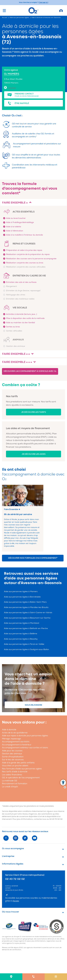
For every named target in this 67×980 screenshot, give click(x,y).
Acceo (16, 901)
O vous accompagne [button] (13, 848)
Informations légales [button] (13, 864)
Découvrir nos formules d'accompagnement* (33, 558)
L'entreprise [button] (8, 856)
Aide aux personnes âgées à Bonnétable (22, 597)
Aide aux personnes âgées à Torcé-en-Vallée (24, 644)
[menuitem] (11, 977)
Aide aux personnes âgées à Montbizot (22, 623)
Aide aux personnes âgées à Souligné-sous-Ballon (27, 649)
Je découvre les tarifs (33, 412)
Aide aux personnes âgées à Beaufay (21, 639)
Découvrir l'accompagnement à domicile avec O (30, 371)
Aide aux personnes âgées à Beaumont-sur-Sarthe (27, 618)
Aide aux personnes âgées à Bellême (21, 634)
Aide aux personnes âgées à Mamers (21, 591)
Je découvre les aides (34, 454)
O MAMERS (12, 74)
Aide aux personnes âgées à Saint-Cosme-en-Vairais (28, 613)
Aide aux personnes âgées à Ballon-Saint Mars (25, 602)
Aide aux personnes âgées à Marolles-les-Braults (26, 607)
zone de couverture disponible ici (26, 816)
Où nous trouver (11, 912)
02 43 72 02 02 (56, 819)
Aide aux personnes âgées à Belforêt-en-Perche (26, 628)
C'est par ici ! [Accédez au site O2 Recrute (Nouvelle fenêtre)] (44, 2)
